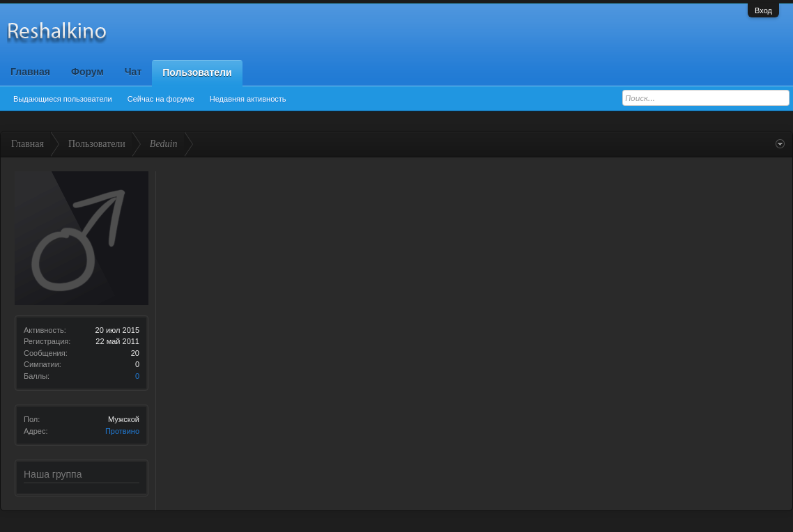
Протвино (122, 431)
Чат (133, 72)
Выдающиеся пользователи (63, 99)
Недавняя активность (248, 99)
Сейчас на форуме (161, 99)
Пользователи (197, 72)
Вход (763, 10)
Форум (87, 72)
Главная (30, 72)
